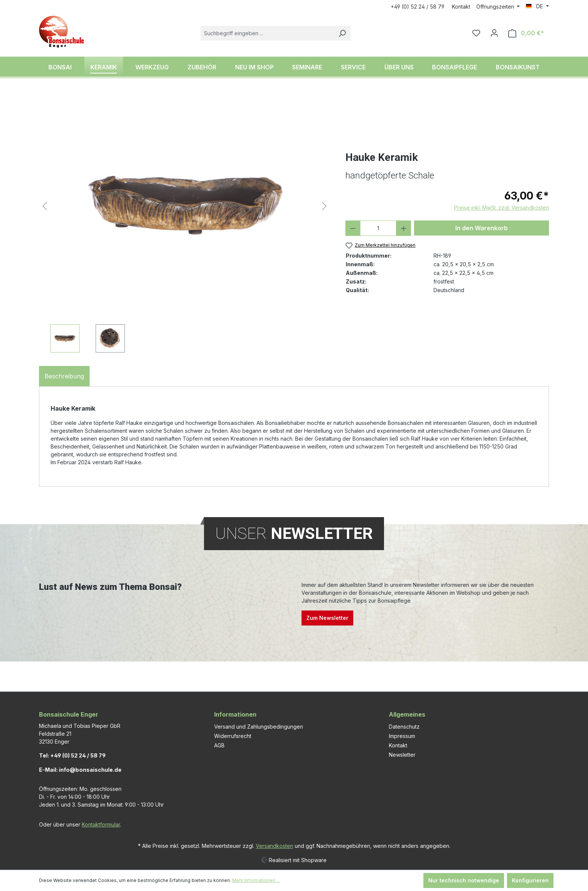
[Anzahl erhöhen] (404, 228)
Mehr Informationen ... (256, 880)
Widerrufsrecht (233, 736)
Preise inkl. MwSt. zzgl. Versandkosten (502, 208)
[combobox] (267, 33)
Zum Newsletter (327, 618)
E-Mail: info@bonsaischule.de (80, 770)
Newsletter (402, 755)
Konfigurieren (530, 880)
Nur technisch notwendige (464, 880)
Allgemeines (407, 714)
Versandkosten (274, 846)
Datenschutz (404, 727)
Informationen (235, 714)
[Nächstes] (324, 206)
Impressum (402, 736)
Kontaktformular (101, 824)
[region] (185, 223)
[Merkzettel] (476, 33)
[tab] (64, 376)
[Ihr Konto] (494, 33)
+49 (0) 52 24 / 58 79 (418, 7)
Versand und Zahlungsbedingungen (259, 727)
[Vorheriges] (45, 206)
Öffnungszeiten (496, 7)
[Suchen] (342, 33)
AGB (219, 745)
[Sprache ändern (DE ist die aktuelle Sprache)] (537, 6)
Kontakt (461, 7)
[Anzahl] (378, 228)
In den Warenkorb (481, 228)
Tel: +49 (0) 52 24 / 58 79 (72, 755)
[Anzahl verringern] (353, 228)
